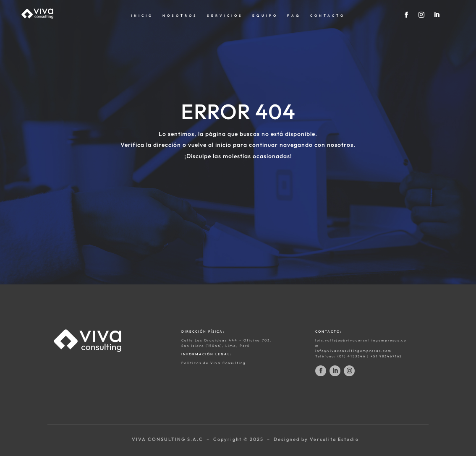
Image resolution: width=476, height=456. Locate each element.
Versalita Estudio (334, 439)
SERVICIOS (225, 16)
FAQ (294, 16)
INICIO (142, 16)
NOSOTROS (180, 16)
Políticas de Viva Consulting (214, 363)
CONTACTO (328, 16)
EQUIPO (265, 16)
